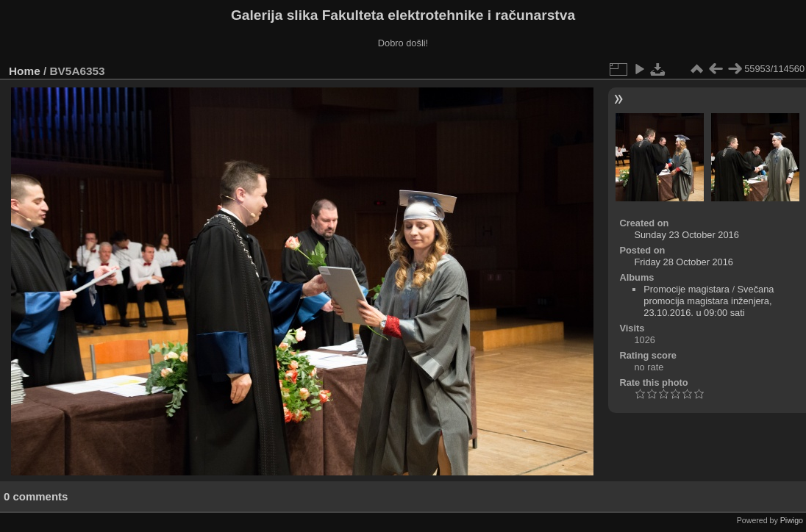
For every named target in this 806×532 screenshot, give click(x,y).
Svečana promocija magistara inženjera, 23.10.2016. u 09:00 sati (709, 301)
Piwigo (792, 520)
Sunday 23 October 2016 (686, 235)
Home (25, 71)
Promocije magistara (686, 289)
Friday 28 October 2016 (683, 262)
